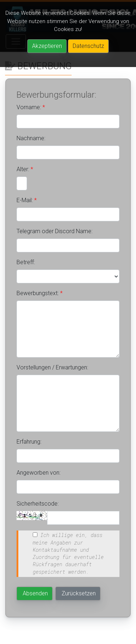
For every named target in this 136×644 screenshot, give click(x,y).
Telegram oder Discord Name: (55, 231)
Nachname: (31, 138)
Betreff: (26, 262)
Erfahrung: (29, 442)
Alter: (25, 169)
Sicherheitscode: (38, 504)
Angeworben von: (38, 473)
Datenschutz (88, 46)
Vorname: (31, 107)
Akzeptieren (47, 46)
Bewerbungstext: (40, 293)
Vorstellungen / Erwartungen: (52, 367)
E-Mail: (27, 200)
